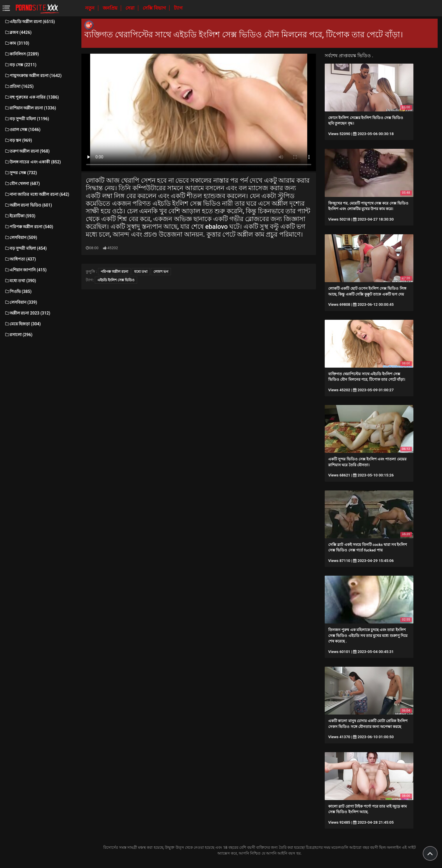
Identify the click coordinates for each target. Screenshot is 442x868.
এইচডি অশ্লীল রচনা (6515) (30, 22)
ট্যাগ (178, 8)
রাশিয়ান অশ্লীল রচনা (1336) (30, 108)
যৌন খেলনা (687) (22, 184)
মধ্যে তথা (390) (20, 281)
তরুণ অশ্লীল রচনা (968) (27, 151)
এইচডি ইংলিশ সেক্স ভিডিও (116, 280)
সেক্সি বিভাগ (155, 8)
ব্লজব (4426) (18, 32)
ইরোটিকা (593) (20, 216)
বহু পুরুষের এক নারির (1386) (32, 97)
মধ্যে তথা (141, 272)
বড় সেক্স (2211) (20, 65)
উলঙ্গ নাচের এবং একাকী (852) (33, 162)
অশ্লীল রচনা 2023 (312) (27, 313)
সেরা (131, 8)
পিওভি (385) (18, 291)
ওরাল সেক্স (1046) (22, 130)
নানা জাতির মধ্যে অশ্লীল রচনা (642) (37, 194)
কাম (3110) (17, 43)
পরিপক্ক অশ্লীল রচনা (114, 272)
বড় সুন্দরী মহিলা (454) (26, 248)
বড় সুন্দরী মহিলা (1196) (27, 119)
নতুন (90, 8)
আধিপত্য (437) (20, 259)
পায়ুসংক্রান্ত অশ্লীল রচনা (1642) (33, 76)
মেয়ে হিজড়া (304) (23, 324)
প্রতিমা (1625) (19, 86)
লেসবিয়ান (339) (21, 302)
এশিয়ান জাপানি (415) (26, 270)
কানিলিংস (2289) (22, 54)
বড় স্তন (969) (18, 140)
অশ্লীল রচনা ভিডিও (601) (28, 205)
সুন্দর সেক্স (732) (21, 173)
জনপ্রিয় (111, 8)
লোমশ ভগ (161, 272)
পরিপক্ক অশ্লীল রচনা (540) (29, 227)
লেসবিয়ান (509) (21, 237)
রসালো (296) (18, 335)
